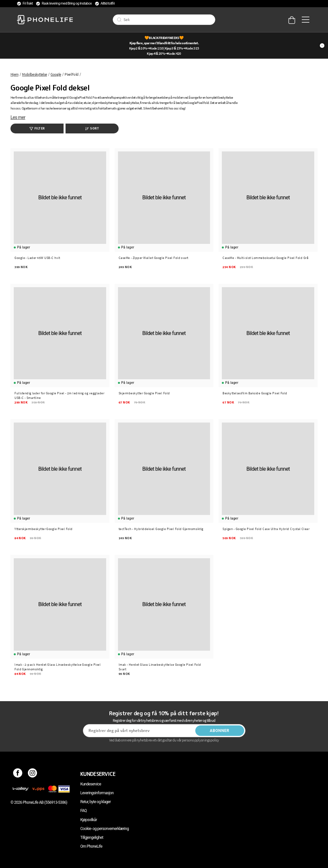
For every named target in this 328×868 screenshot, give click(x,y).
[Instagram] (33, 774)
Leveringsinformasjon (97, 793)
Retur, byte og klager (96, 802)
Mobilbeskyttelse (34, 74)
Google (56, 74)
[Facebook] (18, 774)
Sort (92, 128)
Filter (37, 128)
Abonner (220, 731)
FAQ (84, 811)
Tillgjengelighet (92, 838)
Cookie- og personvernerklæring (105, 829)
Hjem (14, 74)
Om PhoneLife (91, 846)
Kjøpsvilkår (89, 820)
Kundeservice (91, 784)
